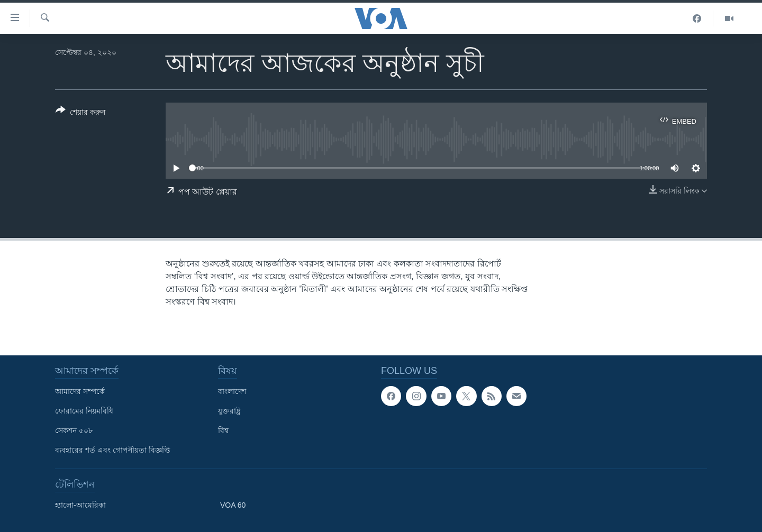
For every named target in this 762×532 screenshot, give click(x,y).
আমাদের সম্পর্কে (80, 391)
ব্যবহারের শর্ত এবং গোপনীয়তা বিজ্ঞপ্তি (113, 450)
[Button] (80, 113)
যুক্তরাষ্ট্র (229, 411)
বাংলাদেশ (232, 391)
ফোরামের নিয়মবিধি (84, 411)
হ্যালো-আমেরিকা (80, 505)
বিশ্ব (223, 430)
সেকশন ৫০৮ (74, 430)
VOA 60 (233, 505)
